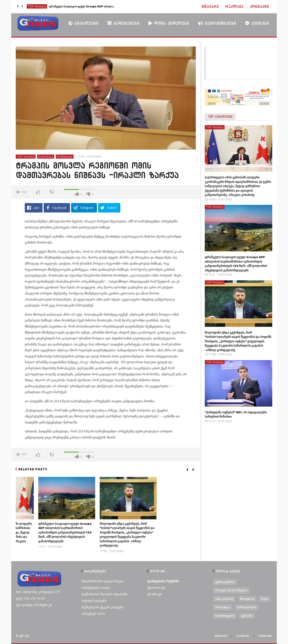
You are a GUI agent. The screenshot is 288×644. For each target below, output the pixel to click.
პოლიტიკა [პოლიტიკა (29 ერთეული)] (223, 607)
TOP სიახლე (37, 6)
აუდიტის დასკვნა (94, 601)
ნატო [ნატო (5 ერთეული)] (265, 599)
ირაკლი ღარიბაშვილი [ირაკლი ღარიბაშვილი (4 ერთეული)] (232, 590)
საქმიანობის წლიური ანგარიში (104, 594)
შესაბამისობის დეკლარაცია (102, 581)
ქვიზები (257, 23)
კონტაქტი (259, 7)
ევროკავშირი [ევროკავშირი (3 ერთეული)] (225, 582)
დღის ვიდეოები (169, 23)
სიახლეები (84, 23)
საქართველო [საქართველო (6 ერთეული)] (225, 616)
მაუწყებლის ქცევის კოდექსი (102, 607)
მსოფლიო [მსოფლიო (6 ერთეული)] (247, 599)
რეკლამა (234, 7)
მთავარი (210, 7)
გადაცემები (124, 23)
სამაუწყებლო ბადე (96, 588)
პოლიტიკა (46, 156)
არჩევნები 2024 (93, 614)
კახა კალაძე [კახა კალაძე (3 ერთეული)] (224, 599)
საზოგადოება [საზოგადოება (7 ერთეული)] (247, 607)
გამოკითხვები (217, 23)
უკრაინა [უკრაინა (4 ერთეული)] (247, 616)
